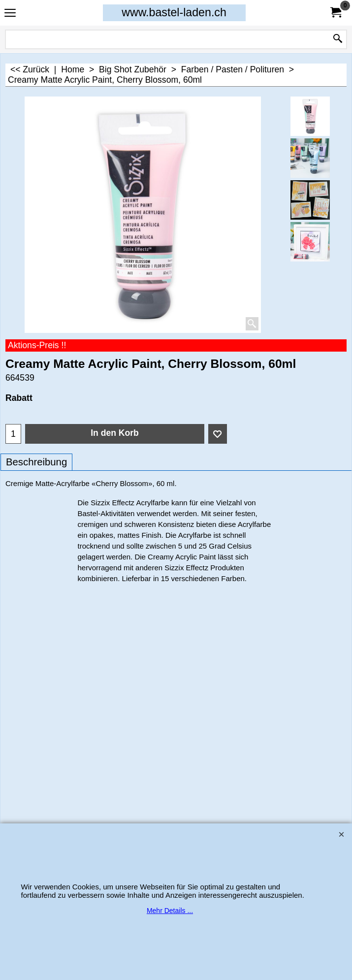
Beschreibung (36, 462)
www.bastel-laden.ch (174, 12)
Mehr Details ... (170, 911)
